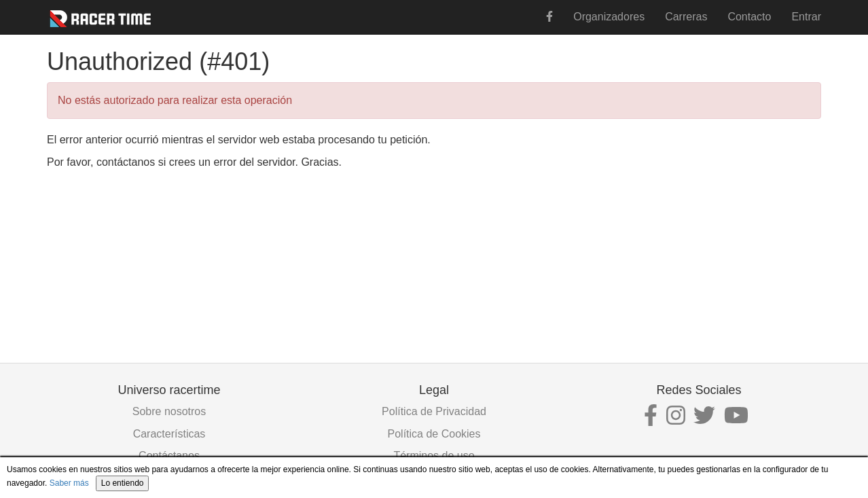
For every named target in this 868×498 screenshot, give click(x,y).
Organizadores (609, 17)
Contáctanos (169, 456)
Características (169, 434)
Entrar (806, 17)
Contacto (749, 17)
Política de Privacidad (434, 411)
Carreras (686, 17)
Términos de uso (434, 456)
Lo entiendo (123, 483)
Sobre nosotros (169, 411)
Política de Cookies (434, 434)
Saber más (69, 483)
